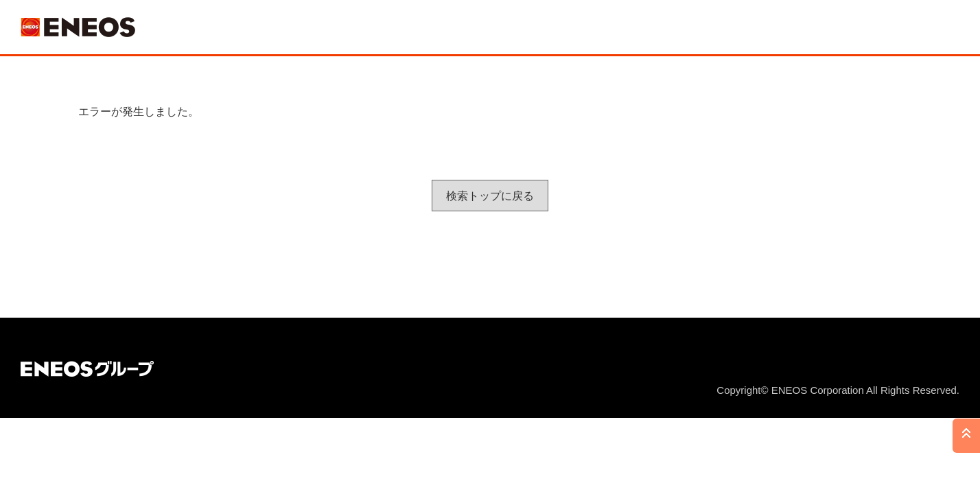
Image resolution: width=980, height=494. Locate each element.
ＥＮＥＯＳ (78, 27)
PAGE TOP (966, 436)
